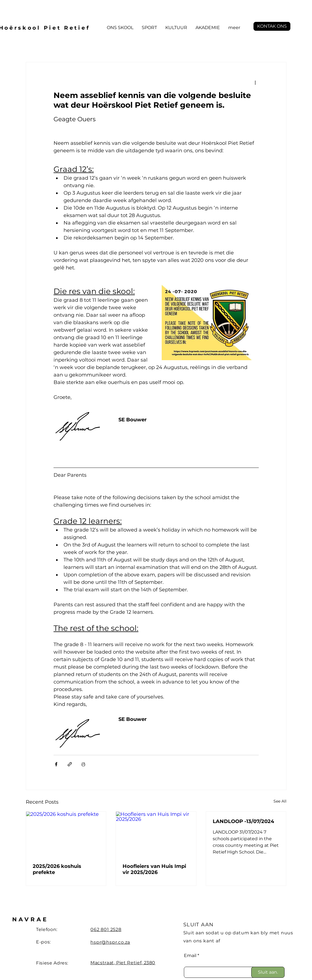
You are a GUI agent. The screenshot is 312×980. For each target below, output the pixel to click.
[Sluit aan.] (268, 972)
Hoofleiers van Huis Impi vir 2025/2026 (154, 869)
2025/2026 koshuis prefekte (57, 869)
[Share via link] (70, 764)
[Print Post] (83, 764)
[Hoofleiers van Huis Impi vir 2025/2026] (156, 834)
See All (280, 801)
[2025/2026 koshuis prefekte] (66, 834)
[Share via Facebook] (56, 764)
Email (190, 956)
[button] (120, 28)
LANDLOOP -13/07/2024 (243, 821)
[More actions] (255, 82)
